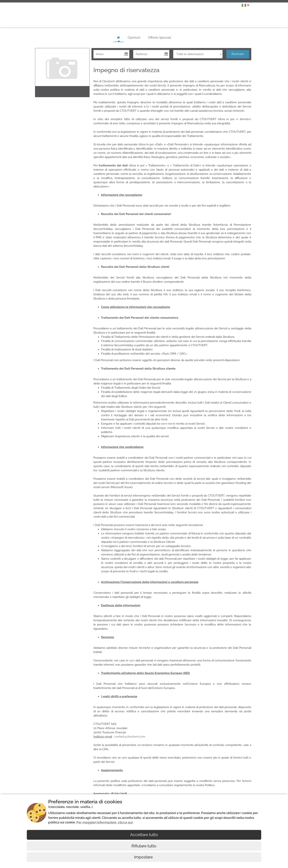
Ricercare (238, 54)
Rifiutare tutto (144, 846)
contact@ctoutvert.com (130, 737)
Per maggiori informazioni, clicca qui (105, 822)
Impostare (144, 857)
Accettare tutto (144, 835)
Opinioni (134, 37)
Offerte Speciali (160, 37)
